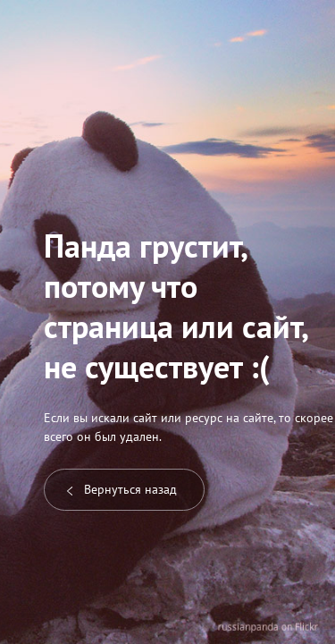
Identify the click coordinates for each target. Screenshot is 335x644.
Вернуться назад (122, 489)
